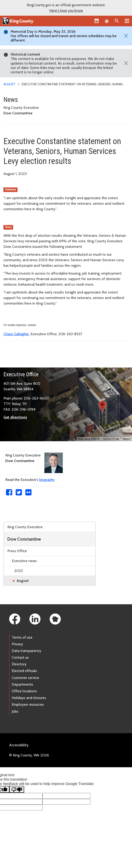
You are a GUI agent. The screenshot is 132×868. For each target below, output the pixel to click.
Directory (19, 664)
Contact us (20, 657)
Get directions (15, 417)
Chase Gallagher (16, 334)
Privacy (17, 644)
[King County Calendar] (97, 21)
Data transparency (26, 651)
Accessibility (19, 745)
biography (47, 480)
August (9, 84)
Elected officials (24, 671)
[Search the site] (117, 21)
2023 (19, 571)
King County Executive (25, 527)
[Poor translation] (17, 789)
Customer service (25, 678)
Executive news (24, 561)
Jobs (15, 711)
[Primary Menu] (127, 21)
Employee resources (28, 704)
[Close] (125, 36)
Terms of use (22, 637)
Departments (22, 684)
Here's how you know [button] (66, 10)
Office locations (24, 691)
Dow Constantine (24, 539)
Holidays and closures (29, 698)
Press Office (17, 551)
